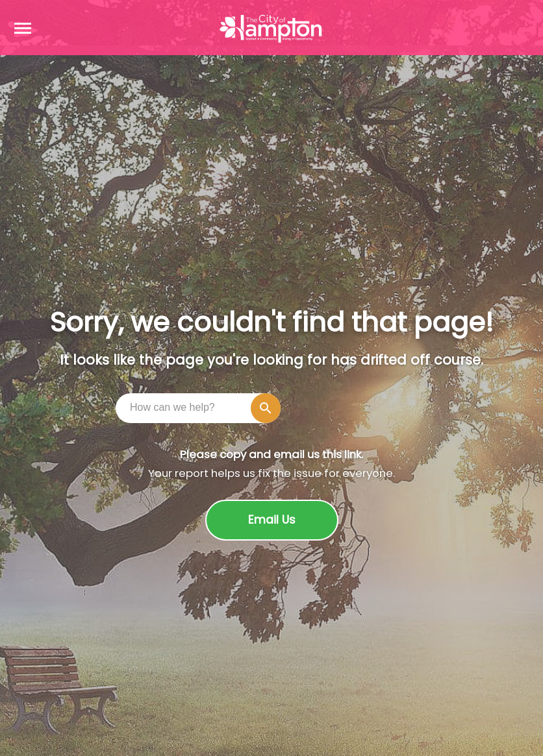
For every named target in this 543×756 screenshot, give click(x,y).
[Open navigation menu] (23, 28)
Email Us (272, 520)
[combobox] (201, 408)
